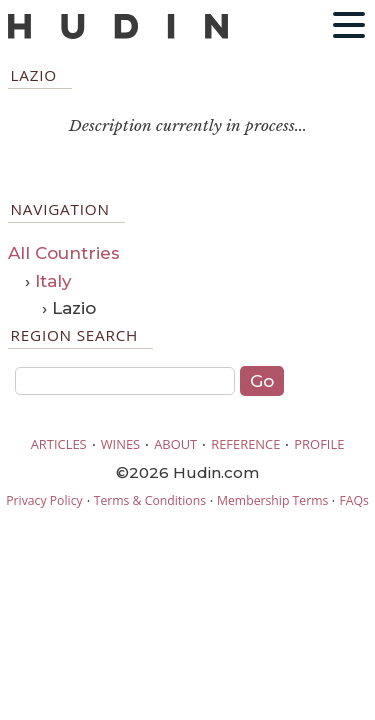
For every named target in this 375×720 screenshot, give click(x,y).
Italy (53, 281)
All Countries (64, 253)
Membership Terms (272, 500)
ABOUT (175, 444)
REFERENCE (245, 444)
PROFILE (319, 444)
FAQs (353, 500)
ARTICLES (59, 444)
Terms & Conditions (150, 500)
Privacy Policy (44, 500)
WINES (121, 444)
